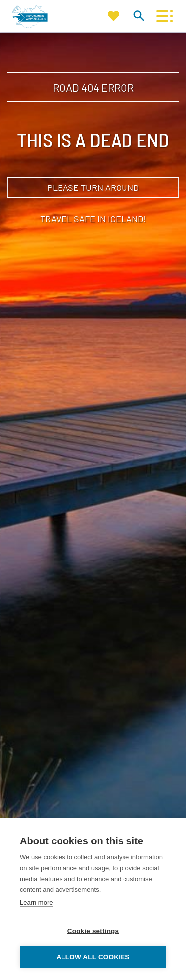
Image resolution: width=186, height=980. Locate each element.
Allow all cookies (93, 957)
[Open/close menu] (162, 16)
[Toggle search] (139, 16)
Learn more (36, 903)
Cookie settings (93, 931)
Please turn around (93, 187)
